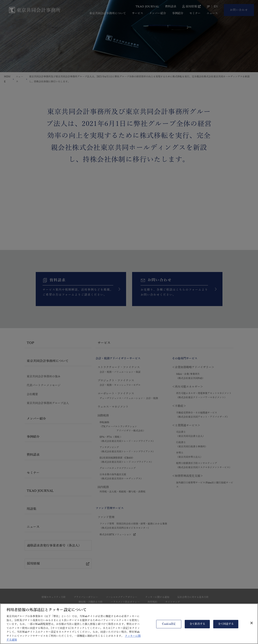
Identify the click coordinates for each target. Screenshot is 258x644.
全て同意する (226, 627)
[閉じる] (252, 626)
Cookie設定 (169, 627)
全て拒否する (197, 627)
